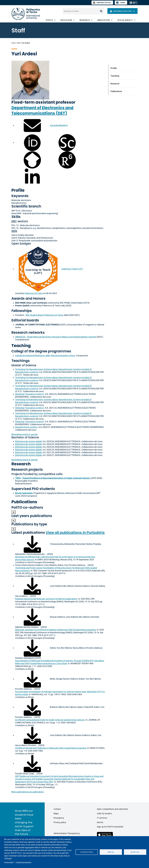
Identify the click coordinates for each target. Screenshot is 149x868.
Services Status (102, 3)
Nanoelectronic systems (26, 427)
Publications (24, 502)
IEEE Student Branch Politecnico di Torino (44, 315)
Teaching (21, 346)
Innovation (104, 20)
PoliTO (49, 20)
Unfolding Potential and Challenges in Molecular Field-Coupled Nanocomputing (51, 748)
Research (85, 20)
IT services (102, 818)
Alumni (100, 822)
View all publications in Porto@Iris (75, 533)
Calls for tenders (104, 813)
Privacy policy (9, 862)
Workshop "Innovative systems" (30, 394)
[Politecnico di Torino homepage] (26, 14)
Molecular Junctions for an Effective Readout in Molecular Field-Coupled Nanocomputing (55, 630)
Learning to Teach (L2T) (72, 269)
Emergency (59, 818)
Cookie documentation (24, 862)
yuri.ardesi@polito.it (59, 125)
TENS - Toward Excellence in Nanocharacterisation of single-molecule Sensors (53, 478)
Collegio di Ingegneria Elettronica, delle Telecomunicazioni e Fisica (45, 356)
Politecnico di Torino (34, 293)
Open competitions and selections (113, 809)
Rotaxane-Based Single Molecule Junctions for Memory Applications (46, 599)
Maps (56, 813)
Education (66, 20)
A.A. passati (25, 434)
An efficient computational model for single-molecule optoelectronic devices (50, 720)
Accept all (135, 852)
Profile (18, 190)
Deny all (111, 852)
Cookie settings (87, 852)
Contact (57, 809)
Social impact (125, 20)
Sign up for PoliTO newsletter (110, 827)
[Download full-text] (32, 544)
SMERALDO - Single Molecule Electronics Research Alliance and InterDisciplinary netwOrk (56, 337)
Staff (19, 43)
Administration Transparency (67, 833)
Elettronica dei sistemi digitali (28, 441)
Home (13, 43)
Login (122, 3)
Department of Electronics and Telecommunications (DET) (42, 110)
